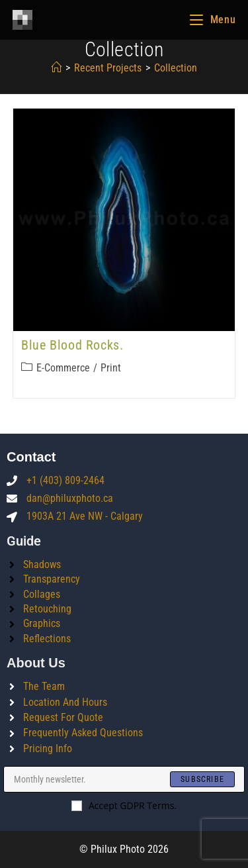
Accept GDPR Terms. (124, 805)
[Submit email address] (202, 779)
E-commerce (63, 368)
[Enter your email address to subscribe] (124, 779)
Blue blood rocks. (72, 345)
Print (111, 368)
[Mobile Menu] (213, 20)
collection (176, 68)
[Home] (56, 68)
